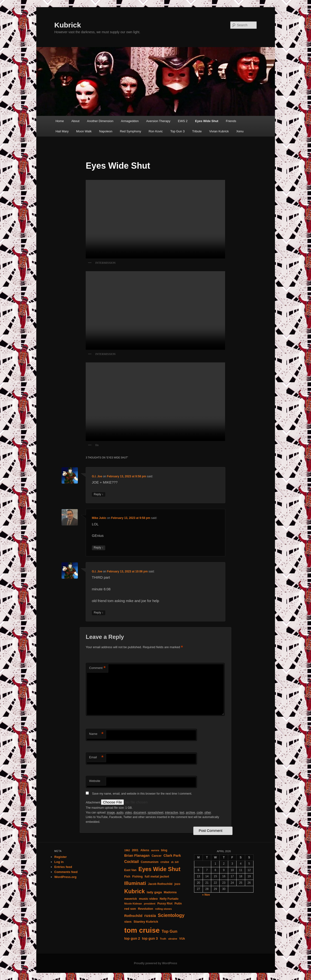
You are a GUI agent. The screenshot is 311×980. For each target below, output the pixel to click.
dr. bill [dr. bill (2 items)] (175, 862)
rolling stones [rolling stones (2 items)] (163, 909)
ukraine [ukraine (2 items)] (173, 939)
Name (96, 734)
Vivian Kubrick (219, 131)
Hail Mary (62, 131)
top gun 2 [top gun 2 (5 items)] (132, 938)
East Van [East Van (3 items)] (130, 870)
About (75, 121)
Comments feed (66, 872)
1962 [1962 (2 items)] (127, 850)
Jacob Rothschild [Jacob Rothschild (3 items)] (160, 884)
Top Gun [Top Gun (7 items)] (169, 931)
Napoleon (106, 131)
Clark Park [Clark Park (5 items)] (172, 856)
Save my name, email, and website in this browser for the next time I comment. (142, 794)
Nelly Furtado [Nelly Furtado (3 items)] (169, 899)
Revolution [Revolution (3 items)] (145, 909)
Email (96, 757)
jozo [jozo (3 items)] (177, 884)
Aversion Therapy (158, 121)
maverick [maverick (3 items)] (130, 899)
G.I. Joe (97, 476)
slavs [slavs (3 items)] (128, 922)
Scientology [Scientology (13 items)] (171, 915)
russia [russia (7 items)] (150, 915)
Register (61, 857)
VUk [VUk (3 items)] (182, 939)
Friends (231, 121)
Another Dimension (100, 121)
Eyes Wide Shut (207, 121)
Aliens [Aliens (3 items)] (145, 850)
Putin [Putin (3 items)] (178, 904)
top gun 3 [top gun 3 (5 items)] (150, 938)
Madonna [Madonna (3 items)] (170, 892)
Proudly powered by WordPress (155, 963)
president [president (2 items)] (150, 904)
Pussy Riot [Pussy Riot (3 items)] (165, 904)
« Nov (206, 895)
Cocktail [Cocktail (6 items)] (131, 862)
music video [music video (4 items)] (148, 899)
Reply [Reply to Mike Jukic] (99, 548)
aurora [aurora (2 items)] (155, 850)
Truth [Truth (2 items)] (163, 939)
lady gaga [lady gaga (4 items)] (154, 892)
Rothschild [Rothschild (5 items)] (133, 916)
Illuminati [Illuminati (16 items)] (135, 883)
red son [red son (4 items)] (130, 909)
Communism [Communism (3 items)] (150, 862)
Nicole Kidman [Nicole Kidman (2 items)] (133, 904)
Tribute (197, 131)
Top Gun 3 (177, 131)
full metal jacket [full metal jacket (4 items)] (157, 876)
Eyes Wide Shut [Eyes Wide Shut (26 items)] (159, 869)
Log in (59, 862)
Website (95, 781)
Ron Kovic (156, 131)
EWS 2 (183, 121)
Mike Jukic (99, 518)
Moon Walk (84, 131)
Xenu (240, 131)
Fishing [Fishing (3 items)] (137, 877)
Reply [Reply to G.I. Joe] (99, 494)
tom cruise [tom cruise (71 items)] (142, 930)
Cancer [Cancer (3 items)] (157, 856)
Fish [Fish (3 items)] (127, 877)
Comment (97, 668)
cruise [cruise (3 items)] (165, 862)
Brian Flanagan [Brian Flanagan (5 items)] (137, 856)
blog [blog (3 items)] (164, 850)
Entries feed (63, 867)
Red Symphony (130, 131)
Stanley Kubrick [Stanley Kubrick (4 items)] (146, 922)
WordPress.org (66, 877)
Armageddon (130, 121)
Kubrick (68, 25)
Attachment (93, 802)
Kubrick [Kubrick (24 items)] (134, 891)
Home (60, 121)
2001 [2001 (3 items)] (135, 850)
